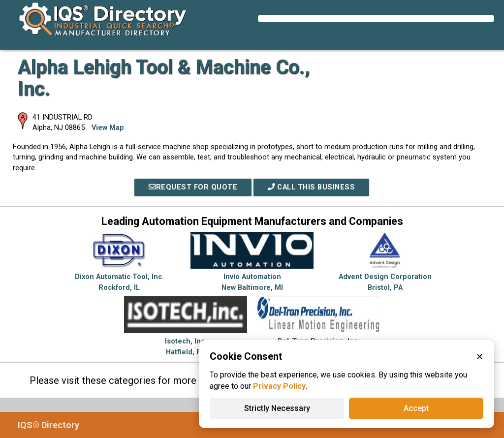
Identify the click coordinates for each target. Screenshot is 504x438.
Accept (416, 408)
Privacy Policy (279, 386)
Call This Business (311, 187)
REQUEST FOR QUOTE (193, 187)
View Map (108, 128)
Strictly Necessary (277, 408)
